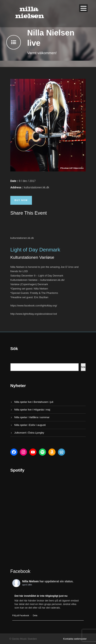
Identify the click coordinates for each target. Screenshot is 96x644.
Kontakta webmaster (75, 639)
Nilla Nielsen (30, 581)
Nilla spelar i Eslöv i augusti (30, 425)
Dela (35, 615)
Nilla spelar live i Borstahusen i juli (34, 402)
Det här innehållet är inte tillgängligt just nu (41, 596)
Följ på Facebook (21, 615)
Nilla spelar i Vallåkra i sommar (32, 417)
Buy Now (21, 200)
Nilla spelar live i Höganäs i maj (32, 410)
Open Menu (83, 8)
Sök (83, 367)
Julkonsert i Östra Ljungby (29, 433)
